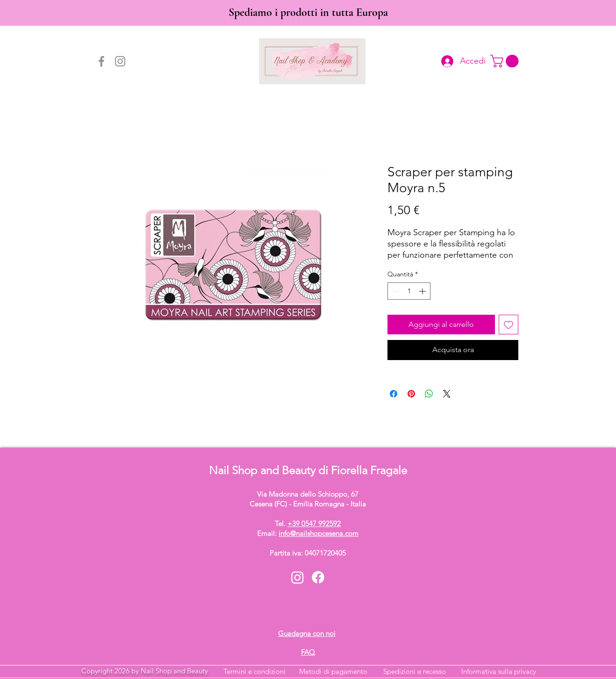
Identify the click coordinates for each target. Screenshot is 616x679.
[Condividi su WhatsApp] (429, 394)
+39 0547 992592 (314, 524)
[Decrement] (395, 291)
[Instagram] (120, 61)
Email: (308, 533)
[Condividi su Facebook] (394, 394)
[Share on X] (447, 394)
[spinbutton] (409, 291)
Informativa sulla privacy (499, 671)
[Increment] (423, 291)
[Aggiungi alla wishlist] (509, 325)
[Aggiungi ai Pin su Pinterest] (411, 394)
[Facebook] (101, 61)
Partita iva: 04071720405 (308, 553)
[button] (506, 61)
